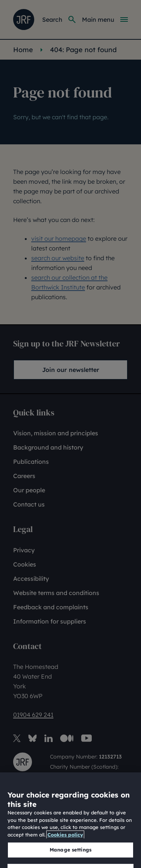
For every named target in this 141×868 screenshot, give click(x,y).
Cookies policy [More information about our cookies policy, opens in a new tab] (65, 851)
